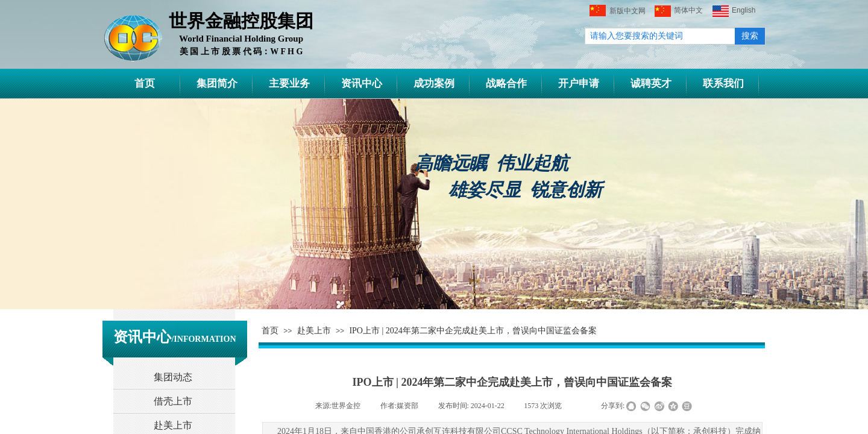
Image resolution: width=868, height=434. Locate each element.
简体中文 (679, 11)
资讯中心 (362, 83)
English (734, 11)
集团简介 (217, 83)
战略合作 (506, 83)
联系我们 (723, 83)
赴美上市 (314, 331)
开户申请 (579, 83)
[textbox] (660, 36)
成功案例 (434, 83)
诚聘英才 (651, 83)
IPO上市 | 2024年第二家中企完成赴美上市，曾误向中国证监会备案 (473, 331)
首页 (145, 83)
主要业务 (289, 83)
